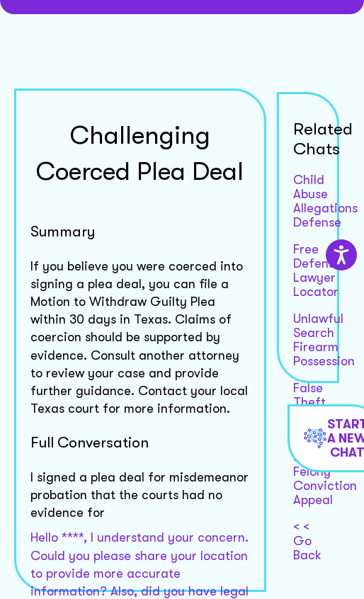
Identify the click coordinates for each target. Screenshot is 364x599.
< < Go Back (307, 541)
